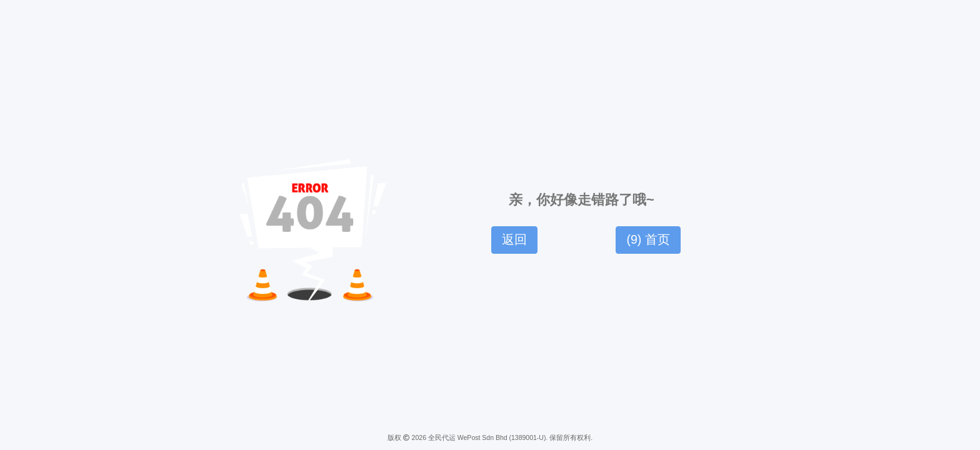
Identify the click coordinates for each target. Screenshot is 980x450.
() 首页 (648, 239)
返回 (514, 239)
